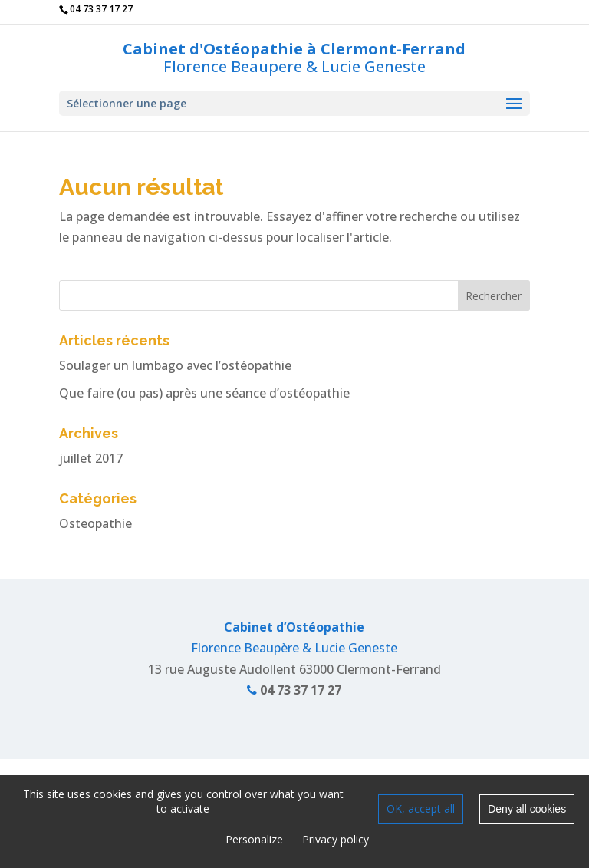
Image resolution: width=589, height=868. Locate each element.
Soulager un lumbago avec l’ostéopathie (175, 365)
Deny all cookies (527, 809)
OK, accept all (421, 809)
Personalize (254, 839)
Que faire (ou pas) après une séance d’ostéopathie (204, 393)
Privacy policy (336, 839)
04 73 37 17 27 (294, 690)
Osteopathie (95, 523)
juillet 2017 (91, 458)
